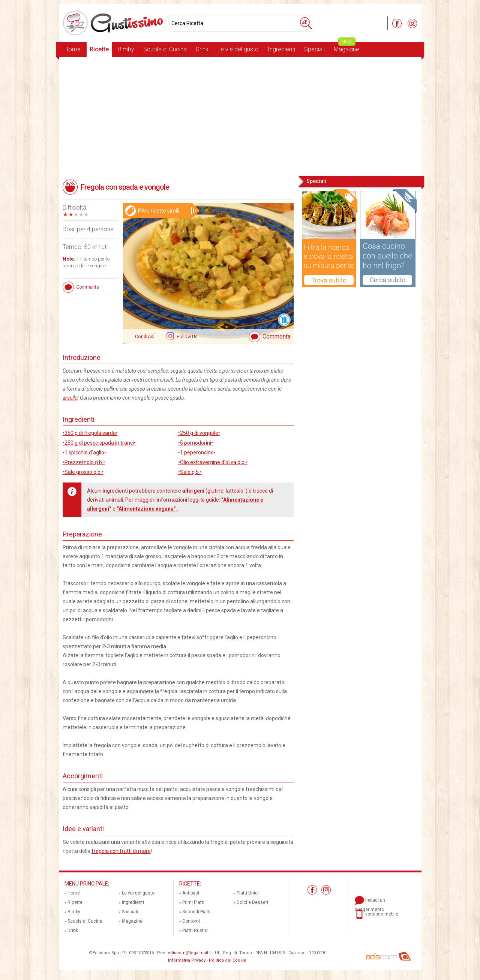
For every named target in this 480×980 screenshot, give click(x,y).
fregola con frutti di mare (121, 851)
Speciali (314, 49)
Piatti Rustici (195, 931)
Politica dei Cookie (228, 960)
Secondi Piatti (196, 912)
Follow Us (187, 337)
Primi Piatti (193, 902)
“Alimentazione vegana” (147, 509)
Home (73, 49)
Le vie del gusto (238, 49)
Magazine (346, 47)
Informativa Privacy (187, 960)
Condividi (145, 337)
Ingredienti (281, 49)
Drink (202, 49)
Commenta (277, 336)
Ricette (99, 49)
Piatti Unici (248, 893)
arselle (70, 398)
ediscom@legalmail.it (190, 953)
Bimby (126, 49)
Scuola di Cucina (165, 49)
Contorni (191, 921)
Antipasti (191, 893)
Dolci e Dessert (253, 902)
